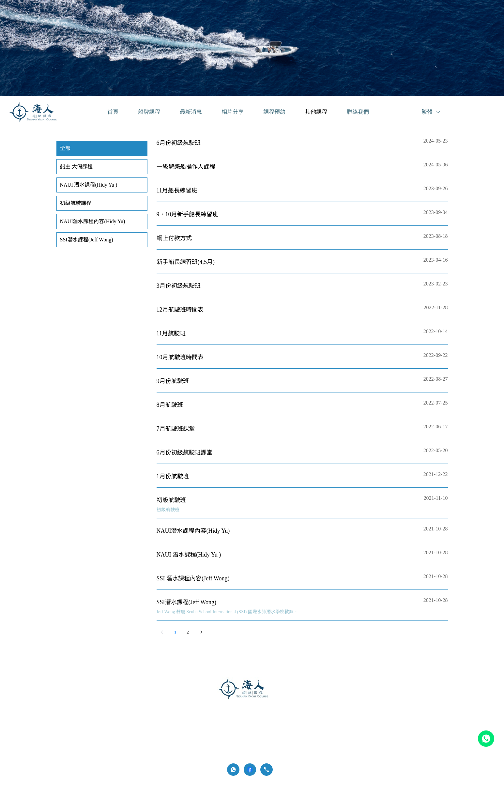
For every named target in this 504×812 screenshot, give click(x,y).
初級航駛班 (171, 500)
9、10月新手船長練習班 (187, 214)
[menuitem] (113, 112)
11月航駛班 (171, 333)
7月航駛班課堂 (176, 429)
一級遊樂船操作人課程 (186, 167)
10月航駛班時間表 (180, 357)
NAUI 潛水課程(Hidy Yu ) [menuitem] (89, 185)
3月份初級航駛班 (179, 286)
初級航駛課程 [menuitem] (76, 203)
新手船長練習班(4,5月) (186, 262)
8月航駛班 (170, 405)
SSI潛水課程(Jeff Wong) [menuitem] (87, 240)
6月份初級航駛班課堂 (184, 452)
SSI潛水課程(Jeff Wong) (186, 602)
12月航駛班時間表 (180, 310)
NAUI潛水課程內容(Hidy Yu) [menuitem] (93, 221)
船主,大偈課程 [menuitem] (76, 167)
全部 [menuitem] (65, 148)
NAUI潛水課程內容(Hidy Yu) (193, 531)
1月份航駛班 (173, 476)
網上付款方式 (174, 238)
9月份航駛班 (173, 381)
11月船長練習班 (177, 191)
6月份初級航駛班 (179, 143)
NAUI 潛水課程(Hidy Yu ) (189, 555)
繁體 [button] (431, 112)
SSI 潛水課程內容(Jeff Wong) (193, 578)
